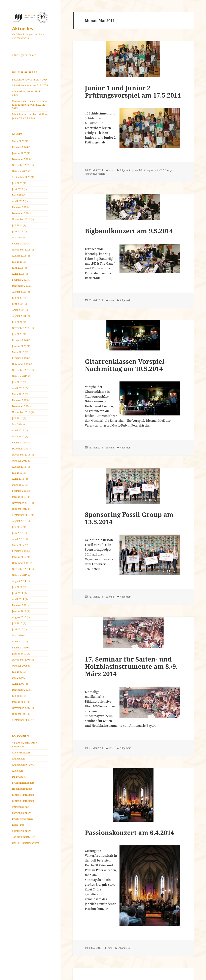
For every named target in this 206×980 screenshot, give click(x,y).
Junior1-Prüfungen (23, 795)
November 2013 (21, 455)
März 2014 (18, 436)
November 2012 (21, 503)
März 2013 (18, 485)
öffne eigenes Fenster (24, 55)
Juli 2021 (17, 322)
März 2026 (18, 141)
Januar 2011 (19, 611)
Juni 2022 (18, 304)
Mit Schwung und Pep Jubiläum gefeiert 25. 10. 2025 (30, 116)
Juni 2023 (18, 268)
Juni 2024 (18, 231)
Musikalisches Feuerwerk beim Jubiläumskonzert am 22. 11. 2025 (30, 105)
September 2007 (21, 720)
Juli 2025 (17, 183)
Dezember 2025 (21, 159)
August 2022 (19, 292)
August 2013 (19, 467)
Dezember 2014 (21, 406)
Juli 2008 (17, 696)
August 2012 (19, 521)
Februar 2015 (20, 400)
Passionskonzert (21, 813)
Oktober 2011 (20, 575)
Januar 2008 (19, 702)
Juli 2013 (17, 473)
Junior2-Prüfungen (23, 801)
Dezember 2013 (21, 449)
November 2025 (21, 165)
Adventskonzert (21, 753)
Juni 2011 (18, 593)
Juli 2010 (17, 623)
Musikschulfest (21, 807)
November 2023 (21, 250)
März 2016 (18, 352)
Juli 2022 (17, 298)
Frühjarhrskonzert (23, 783)
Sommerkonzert (21, 831)
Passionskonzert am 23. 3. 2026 (30, 80)
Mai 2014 (17, 424)
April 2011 (18, 599)
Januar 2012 (19, 557)
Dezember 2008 (21, 690)
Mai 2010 (17, 635)
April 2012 (18, 539)
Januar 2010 (19, 654)
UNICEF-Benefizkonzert (25, 843)
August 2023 (19, 256)
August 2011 (19, 581)
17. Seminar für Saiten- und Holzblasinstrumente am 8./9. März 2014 (131, 666)
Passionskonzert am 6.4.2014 (129, 833)
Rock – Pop (18, 825)
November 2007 (21, 708)
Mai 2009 (17, 678)
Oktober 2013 (20, 461)
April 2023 (18, 274)
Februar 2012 (20, 551)
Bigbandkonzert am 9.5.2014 (129, 231)
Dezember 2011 (21, 563)
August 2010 (19, 617)
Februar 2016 (20, 358)
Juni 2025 (18, 189)
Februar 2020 (20, 340)
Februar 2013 (20, 491)
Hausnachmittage (22, 789)
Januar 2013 (19, 497)
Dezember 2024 (21, 213)
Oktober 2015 (20, 376)
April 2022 (18, 310)
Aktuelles (23, 28)
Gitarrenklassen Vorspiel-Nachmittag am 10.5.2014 (126, 365)
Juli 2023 (17, 262)
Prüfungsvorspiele (23, 819)
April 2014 (18, 430)
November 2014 (21, 412)
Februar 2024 (20, 244)
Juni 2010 (18, 629)
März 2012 (18, 545)
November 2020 (21, 328)
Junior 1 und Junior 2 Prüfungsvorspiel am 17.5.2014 (133, 92)
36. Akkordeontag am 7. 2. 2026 (30, 85)
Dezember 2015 (21, 364)
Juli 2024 (17, 225)
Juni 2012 (18, 533)
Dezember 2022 (21, 286)
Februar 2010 (20, 648)
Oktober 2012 (20, 509)
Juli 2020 (17, 334)
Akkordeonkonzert (23, 765)
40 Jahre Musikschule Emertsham (24, 745)
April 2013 (18, 479)
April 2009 (18, 684)
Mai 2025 (17, 195)
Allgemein (18, 771)
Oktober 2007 (20, 714)
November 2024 (21, 219)
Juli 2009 (17, 672)
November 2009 (21, 660)
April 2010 (18, 641)
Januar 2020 (19, 346)
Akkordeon (18, 759)
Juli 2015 (17, 382)
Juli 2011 (17, 587)
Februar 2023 (20, 280)
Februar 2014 (20, 443)
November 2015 (21, 370)
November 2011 (21, 569)
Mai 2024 (17, 238)
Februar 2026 (20, 147)
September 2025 (21, 177)
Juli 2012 (17, 527)
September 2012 (21, 515)
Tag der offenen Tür (23, 837)
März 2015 (18, 394)
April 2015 (18, 388)
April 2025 (18, 201)
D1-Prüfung (19, 777)
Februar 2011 (20, 605)
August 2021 (19, 316)
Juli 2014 (17, 418)
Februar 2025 (20, 207)
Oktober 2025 (20, 171)
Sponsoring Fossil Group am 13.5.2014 (129, 518)
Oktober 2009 (20, 666)
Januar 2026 (19, 153)
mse (111, 170)
